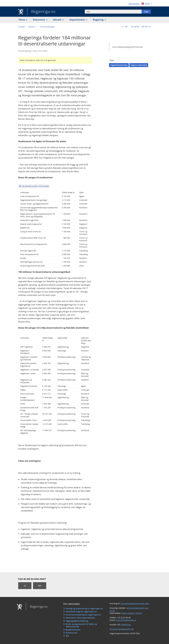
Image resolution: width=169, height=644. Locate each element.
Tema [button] (22, 20)
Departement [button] (77, 20)
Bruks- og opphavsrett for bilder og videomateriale (81, 625)
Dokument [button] (39, 20)
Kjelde (136, 27)
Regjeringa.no (41, 12)
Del (126, 27)
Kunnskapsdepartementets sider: (135, 603)
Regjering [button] (98, 20)
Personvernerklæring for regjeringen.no (83, 615)
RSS (67, 636)
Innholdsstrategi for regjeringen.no (81, 612)
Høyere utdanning (139, 65)
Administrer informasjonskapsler (80, 618)
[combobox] (113, 12)
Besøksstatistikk (73, 630)
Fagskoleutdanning (119, 65)
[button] (32, 27)
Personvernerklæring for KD (122, 629)
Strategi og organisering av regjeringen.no (84, 608)
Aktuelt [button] (58, 20)
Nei (40, 586)
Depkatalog (126, 625)
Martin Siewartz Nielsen (132, 613)
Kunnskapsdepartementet (128, 47)
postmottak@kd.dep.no (126, 620)
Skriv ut (148, 27)
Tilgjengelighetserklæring (77, 621)
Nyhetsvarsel (71, 633)
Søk (146, 12)
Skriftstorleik (134, 4)
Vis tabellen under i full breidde (35, 186)
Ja (25, 586)
